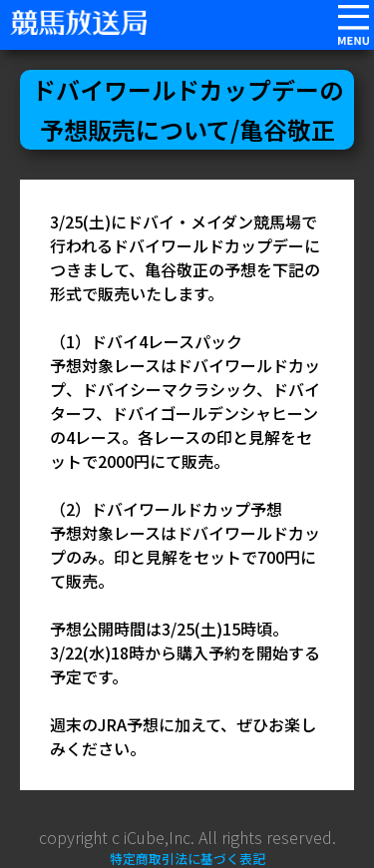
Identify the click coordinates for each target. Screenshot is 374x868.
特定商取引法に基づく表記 (187, 859)
